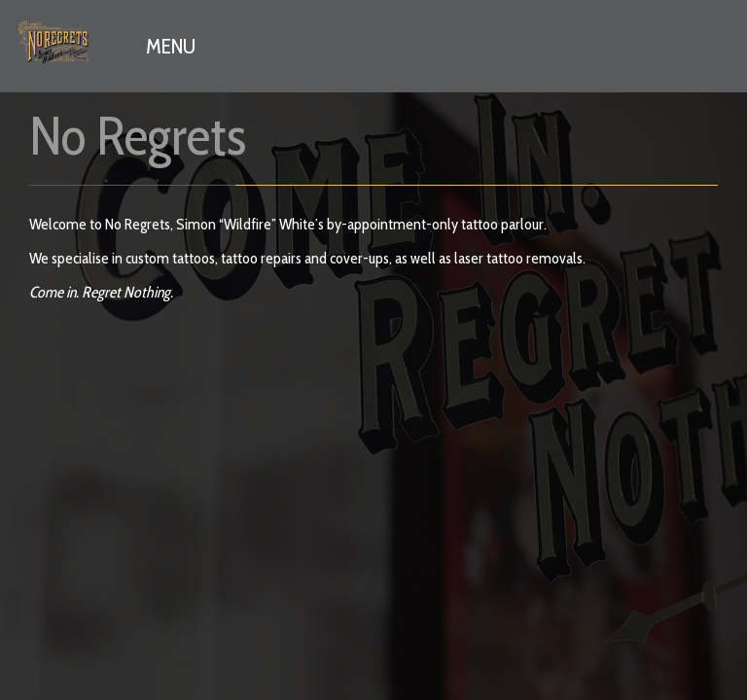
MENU (171, 46)
